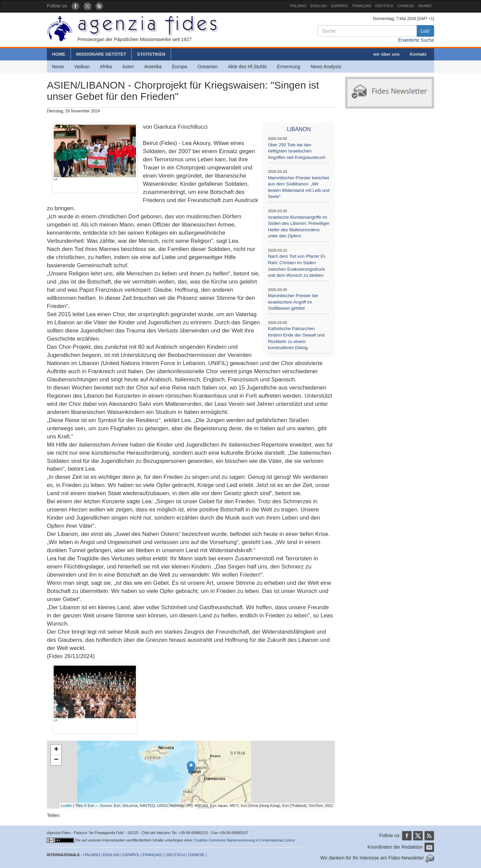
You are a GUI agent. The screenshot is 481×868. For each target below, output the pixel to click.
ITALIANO (298, 6)
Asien (128, 67)
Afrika (106, 67)
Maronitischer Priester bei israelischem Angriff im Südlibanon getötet (293, 302)
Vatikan (82, 67)
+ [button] (56, 750)
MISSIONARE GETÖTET (101, 54)
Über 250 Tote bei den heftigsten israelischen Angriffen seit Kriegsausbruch (297, 151)
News (58, 67)
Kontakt (418, 54)
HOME (59, 54)
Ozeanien (208, 67)
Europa (180, 67)
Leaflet (67, 806)
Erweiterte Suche (416, 40)
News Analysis (326, 67)
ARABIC (425, 6)
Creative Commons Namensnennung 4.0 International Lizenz (244, 840)
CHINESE (406, 6)
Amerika (153, 67)
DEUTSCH (384, 6)
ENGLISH (319, 6)
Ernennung (289, 67)
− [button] (56, 760)
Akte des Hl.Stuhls (247, 67)
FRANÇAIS (362, 6)
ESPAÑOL (340, 6)
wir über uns (386, 54)
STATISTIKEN (151, 54)
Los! (425, 31)
